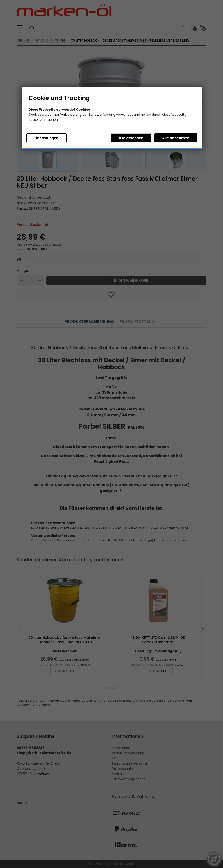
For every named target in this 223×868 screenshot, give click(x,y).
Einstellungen (46, 138)
